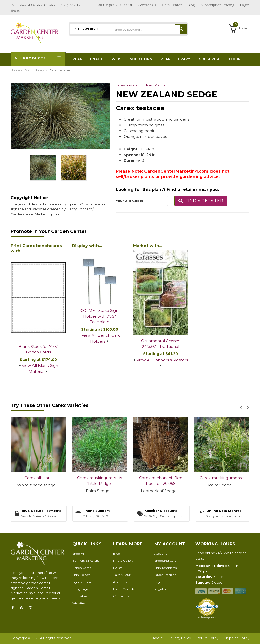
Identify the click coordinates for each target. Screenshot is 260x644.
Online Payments (207, 617)
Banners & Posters (86, 561)
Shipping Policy (237, 638)
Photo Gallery (123, 561)
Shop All (78, 553)
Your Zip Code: (129, 201)
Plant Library (34, 70)
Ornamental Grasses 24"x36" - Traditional (161, 344)
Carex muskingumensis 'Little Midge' (100, 481)
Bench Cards (82, 568)
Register (160, 589)
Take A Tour (122, 575)
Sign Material (82, 582)
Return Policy (207, 638)
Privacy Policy (180, 638)
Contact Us (121, 596)
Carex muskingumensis (222, 478)
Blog (117, 553)
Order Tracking (166, 575)
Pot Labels (80, 596)
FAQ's (118, 568)
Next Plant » (156, 85)
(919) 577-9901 (121, 5)
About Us (120, 582)
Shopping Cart (165, 561)
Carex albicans (38, 478)
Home (15, 70)
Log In (159, 582)
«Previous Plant (128, 85)
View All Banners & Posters (162, 360)
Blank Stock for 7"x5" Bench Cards (38, 349)
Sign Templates (166, 568)
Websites (79, 603)
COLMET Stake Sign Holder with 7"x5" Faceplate (99, 316)
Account (161, 553)
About (158, 638)
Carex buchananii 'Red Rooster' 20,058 (161, 481)
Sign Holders (81, 575)
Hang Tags (80, 589)
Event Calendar (125, 589)
